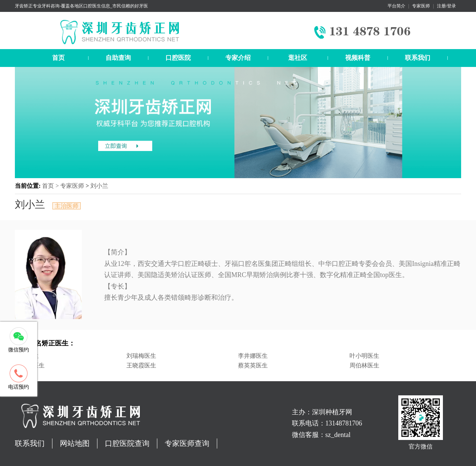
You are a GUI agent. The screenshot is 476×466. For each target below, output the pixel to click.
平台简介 (396, 6)
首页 (58, 58)
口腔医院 (178, 58)
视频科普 (358, 58)
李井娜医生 (253, 356)
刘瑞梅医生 (141, 356)
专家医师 (421, 6)
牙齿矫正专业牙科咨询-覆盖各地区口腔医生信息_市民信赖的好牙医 (81, 6)
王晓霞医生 (141, 365)
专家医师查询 (187, 443)
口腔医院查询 (127, 443)
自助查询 (118, 58)
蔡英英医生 (253, 365)
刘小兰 (99, 186)
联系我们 (418, 58)
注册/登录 (446, 6)
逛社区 (298, 58)
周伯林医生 (364, 365)
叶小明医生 (364, 356)
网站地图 (75, 443)
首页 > (51, 186)
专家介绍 (238, 58)
